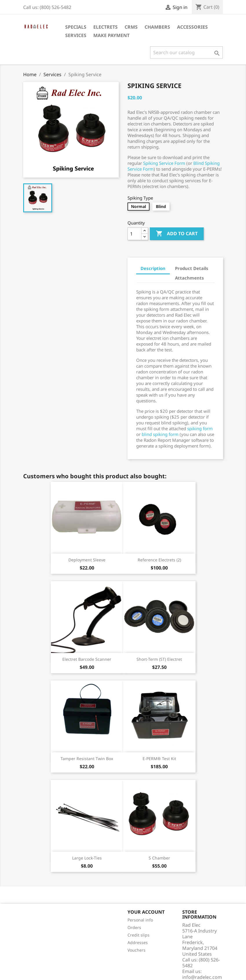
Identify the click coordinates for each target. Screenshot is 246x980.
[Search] (186, 52)
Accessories (192, 27)
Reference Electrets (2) (159, 560)
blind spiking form (160, 434)
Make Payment (111, 35)
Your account (146, 912)
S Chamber (159, 858)
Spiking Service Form (164, 163)
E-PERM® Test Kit (159, 759)
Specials (76, 27)
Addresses (138, 942)
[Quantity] (134, 234)
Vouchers (136, 950)
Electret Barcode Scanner (87, 659)
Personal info (140, 920)
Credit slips (139, 935)
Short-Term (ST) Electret (159, 659)
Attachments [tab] (189, 278)
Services (76, 35)
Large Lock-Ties (87, 858)
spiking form (200, 428)
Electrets (105, 27)
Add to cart (177, 234)
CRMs (131, 27)
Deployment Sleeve (87, 560)
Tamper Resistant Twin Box (87, 759)
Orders (134, 927)
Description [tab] (153, 268)
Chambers (157, 27)
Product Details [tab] (192, 268)
